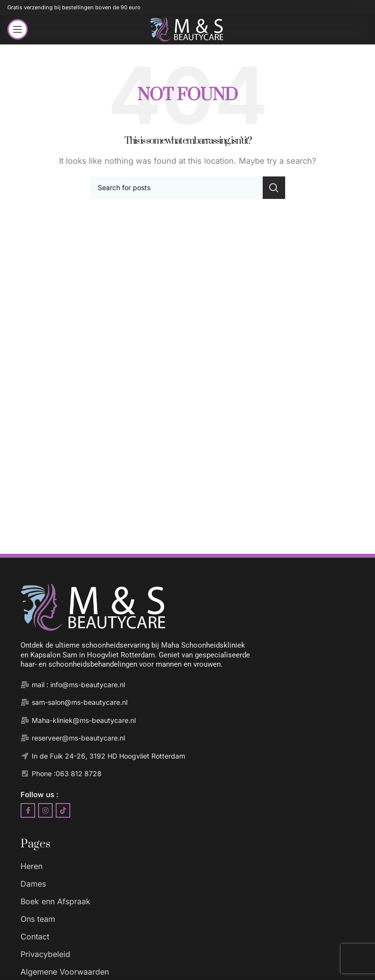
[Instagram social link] (45, 810)
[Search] (187, 188)
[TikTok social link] (63, 810)
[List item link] (197, 867)
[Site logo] (187, 29)
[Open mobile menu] (18, 29)
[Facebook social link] (28, 810)
